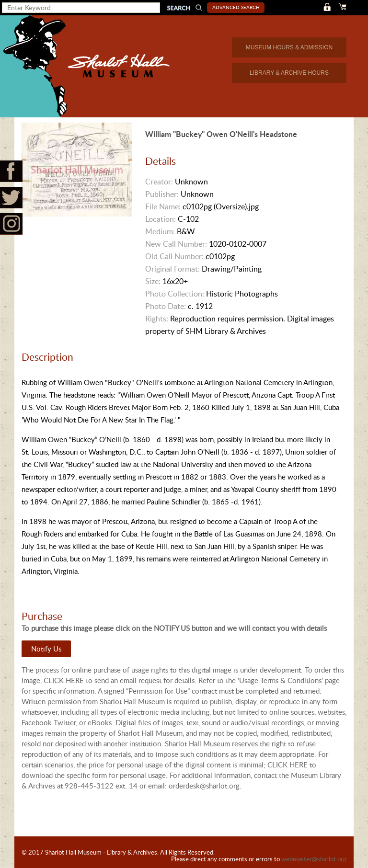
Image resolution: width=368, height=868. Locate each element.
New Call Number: (176, 244)
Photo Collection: (175, 294)
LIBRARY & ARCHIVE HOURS (289, 73)
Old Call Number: (174, 256)
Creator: (159, 182)
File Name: (163, 206)
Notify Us (46, 649)
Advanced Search (236, 7)
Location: (161, 219)
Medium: (160, 231)
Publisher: (162, 194)
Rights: (157, 319)
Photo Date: (166, 306)
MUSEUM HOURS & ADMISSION (289, 47)
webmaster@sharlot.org (314, 859)
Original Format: (172, 269)
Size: (153, 281)
